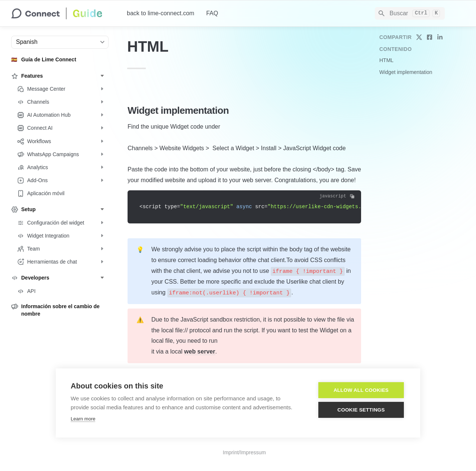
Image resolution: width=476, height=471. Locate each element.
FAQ (212, 13)
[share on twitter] (419, 37)
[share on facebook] (430, 37)
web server (200, 351)
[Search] (410, 13)
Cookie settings (361, 410)
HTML (386, 60)
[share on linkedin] (440, 37)
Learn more (83, 419)
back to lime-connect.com (160, 13)
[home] (63, 13)
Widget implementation (406, 72)
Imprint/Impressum (244, 452)
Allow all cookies (361, 390)
